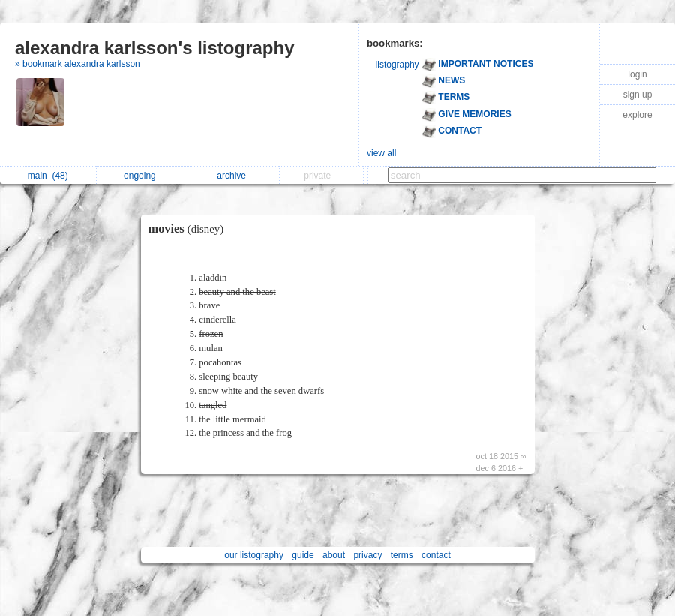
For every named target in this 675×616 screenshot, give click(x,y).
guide (303, 555)
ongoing (144, 176)
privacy (367, 555)
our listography (254, 555)
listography (397, 65)
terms (402, 555)
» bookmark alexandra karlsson (78, 64)
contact (436, 555)
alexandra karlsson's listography (155, 48)
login (637, 74)
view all (381, 153)
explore (637, 115)
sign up (638, 95)
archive (235, 176)
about (334, 555)
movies (190, 228)
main (48, 176)
